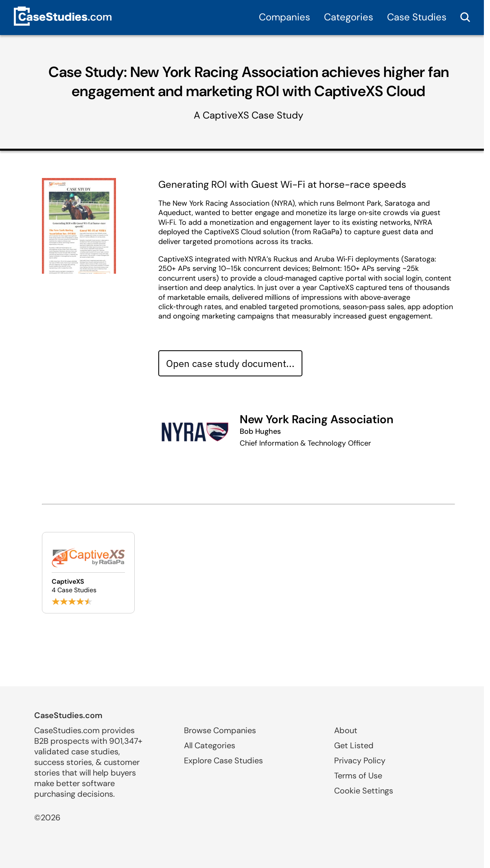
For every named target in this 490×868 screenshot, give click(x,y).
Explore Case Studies (223, 760)
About (346, 730)
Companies (284, 17)
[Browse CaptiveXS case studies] (88, 573)
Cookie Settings (364, 791)
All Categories (210, 745)
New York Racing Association (317, 419)
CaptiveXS (226, 115)
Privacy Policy (360, 760)
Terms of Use (358, 776)
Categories (349, 17)
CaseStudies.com (68, 715)
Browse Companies (220, 730)
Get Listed (354, 745)
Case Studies (417, 17)
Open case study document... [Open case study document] (230, 363)
